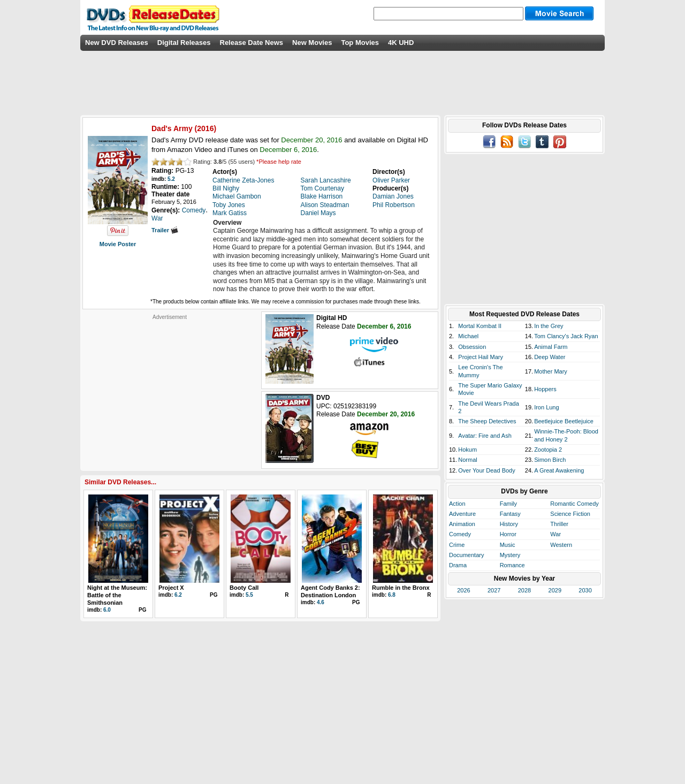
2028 (524, 590)
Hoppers (545, 389)
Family (508, 504)
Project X (171, 588)
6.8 (392, 595)
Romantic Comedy (574, 504)
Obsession (472, 347)
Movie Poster (118, 244)
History (509, 524)
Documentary (466, 555)
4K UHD (401, 43)
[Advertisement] (170, 387)
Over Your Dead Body (486, 470)
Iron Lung (546, 407)
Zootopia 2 (548, 450)
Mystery (510, 555)
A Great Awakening (559, 470)
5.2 (171, 179)
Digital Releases (184, 43)
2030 (585, 590)
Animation (462, 524)
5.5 (249, 595)
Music (508, 545)
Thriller (559, 524)
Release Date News (252, 43)
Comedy (460, 534)
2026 (463, 590)
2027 (494, 590)
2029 (555, 590)
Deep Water (550, 357)
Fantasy (510, 514)
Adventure (462, 514)
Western (561, 545)
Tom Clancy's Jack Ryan (566, 336)
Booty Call (244, 588)
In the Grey (549, 326)
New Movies (312, 43)
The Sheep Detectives (487, 421)
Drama (458, 565)
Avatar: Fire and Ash (485, 436)
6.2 (178, 595)
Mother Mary (551, 371)
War (555, 534)
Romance (512, 565)
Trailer (165, 230)
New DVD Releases (117, 43)
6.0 (107, 610)
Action (457, 504)
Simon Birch (550, 460)
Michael (468, 336)
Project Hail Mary (481, 357)
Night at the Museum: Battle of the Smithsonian (117, 595)
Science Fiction (570, 514)
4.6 (321, 602)
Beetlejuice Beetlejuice (564, 421)
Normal (467, 460)
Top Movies (360, 43)
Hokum (467, 450)
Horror (508, 534)
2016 (205, 128)
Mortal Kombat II (480, 326)
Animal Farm (551, 347)
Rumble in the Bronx (401, 588)
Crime (457, 545)
